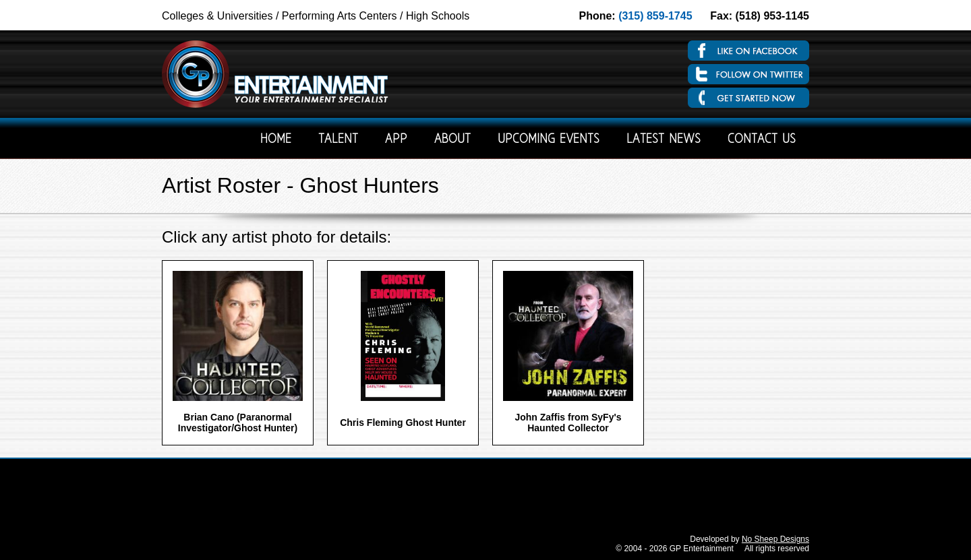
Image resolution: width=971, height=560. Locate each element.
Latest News (664, 140)
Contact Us (762, 140)
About (452, 140)
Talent (338, 140)
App (396, 140)
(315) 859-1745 (655, 16)
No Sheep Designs (775, 539)
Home (276, 140)
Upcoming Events (549, 140)
